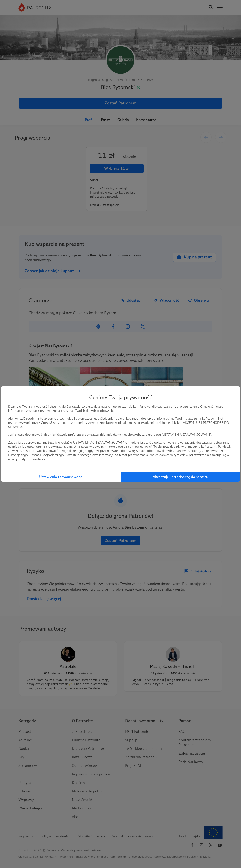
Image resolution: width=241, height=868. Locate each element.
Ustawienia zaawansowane (61, 477)
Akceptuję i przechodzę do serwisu (181, 477)
